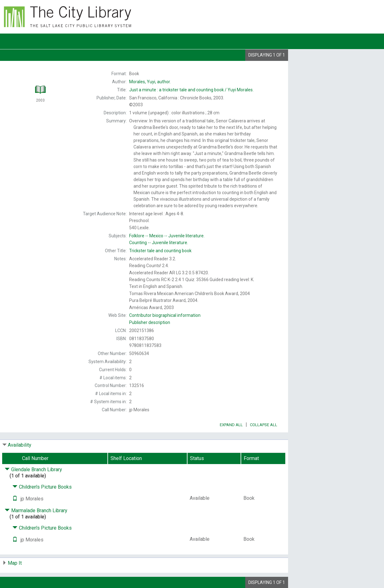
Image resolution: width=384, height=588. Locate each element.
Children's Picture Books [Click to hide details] (42, 487)
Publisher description (150, 322)
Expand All (231, 425)
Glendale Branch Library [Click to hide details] (33, 469)
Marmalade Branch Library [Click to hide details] (36, 511)
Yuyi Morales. (191, 90)
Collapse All (264, 425)
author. (150, 82)
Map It (15, 563)
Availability (20, 445)
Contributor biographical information (165, 315)
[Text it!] (15, 499)
